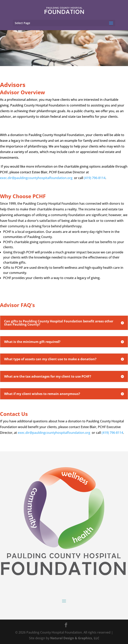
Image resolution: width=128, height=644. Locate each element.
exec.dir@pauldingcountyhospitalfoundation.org (36, 178)
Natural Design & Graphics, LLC (75, 638)
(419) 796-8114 (95, 178)
